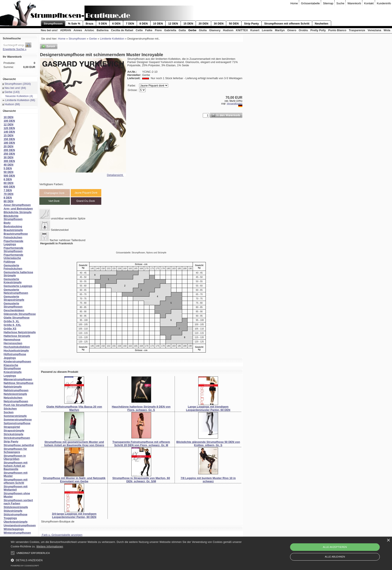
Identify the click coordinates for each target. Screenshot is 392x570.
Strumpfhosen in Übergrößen (15, 457)
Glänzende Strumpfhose (20, 314)
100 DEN (9, 121)
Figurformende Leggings (14, 243)
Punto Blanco (337, 30)
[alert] (196, 553)
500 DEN (9, 176)
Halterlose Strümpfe (17, 336)
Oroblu (303, 30)
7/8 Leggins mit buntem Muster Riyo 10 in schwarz (208, 480)
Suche (340, 3)
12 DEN (173, 24)
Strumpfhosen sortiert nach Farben (18, 502)
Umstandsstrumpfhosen (20, 525)
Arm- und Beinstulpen (18, 209)
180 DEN (9, 143)
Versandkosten (234, 103)
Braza (89, 24)
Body (7, 223)
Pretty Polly (318, 30)
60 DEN (9, 183)
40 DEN (9, 165)
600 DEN (9, 187)
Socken (9, 412)
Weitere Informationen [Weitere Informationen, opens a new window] (50, 547)
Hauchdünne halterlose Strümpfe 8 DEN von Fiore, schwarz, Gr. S (141, 408)
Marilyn (280, 30)
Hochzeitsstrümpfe (16, 350)
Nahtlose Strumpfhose (19, 383)
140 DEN (9, 132)
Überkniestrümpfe (16, 522)
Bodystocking (13, 226)
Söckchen (10, 409)
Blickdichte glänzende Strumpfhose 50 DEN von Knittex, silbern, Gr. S (208, 444)
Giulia (203, 30)
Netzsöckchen (13, 398)
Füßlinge (9, 262)
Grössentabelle (310, 3)
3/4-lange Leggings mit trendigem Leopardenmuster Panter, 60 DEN (74, 515)
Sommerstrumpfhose (18, 420)
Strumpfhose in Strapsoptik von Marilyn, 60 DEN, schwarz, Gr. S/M (141, 480)
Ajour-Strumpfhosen (17, 205)
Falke (149, 30)
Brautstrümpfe (13, 230)
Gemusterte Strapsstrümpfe (14, 298)
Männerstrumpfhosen (18, 379)
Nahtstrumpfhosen (16, 390)
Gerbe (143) (11, 92)
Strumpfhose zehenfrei (19, 445)
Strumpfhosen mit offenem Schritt (287, 24)
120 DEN (9, 128)
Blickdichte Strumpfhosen (13, 217)
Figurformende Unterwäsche (14, 256)
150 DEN (9, 139)
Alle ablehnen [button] (335, 557)
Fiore (158, 30)
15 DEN (188, 24)
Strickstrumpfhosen (17, 438)
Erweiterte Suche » (15, 49)
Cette (139, 30)
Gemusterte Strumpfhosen (13, 305)
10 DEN (158, 24)
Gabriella (170, 30)
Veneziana (374, 30)
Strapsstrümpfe (14, 431)
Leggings (10, 376)
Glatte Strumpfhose (17, 318)
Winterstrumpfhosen (17, 533)
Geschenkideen (14, 310)
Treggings (10, 518)
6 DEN (116, 24)
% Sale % (74, 24)
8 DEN (144, 24)
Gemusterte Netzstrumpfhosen (16, 291)
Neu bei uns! (49, 30)
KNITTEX (242, 30)
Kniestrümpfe (13, 372)
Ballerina (103, 30)
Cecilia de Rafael (122, 30)
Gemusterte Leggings (18, 286)
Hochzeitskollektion (17, 347)
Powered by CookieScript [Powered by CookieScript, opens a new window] (25, 566)
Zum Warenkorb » (24, 71)
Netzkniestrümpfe (15, 394)
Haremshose (12, 340)
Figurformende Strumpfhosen (14, 250)
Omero (292, 30)
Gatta (182, 30)
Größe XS (10, 329)
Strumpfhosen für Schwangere (15, 450)
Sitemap (328, 3)
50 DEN (234, 24)
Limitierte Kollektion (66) (19, 100)
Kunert (255, 30)
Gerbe (192, 30)
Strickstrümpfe (14, 434)
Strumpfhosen (53, 24)
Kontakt (369, 3)
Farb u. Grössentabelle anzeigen (62, 535)
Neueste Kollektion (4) (18, 96)
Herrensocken (13, 343)
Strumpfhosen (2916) (17, 84)
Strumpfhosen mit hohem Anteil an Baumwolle (16, 466)
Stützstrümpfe (13, 511)
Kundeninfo (384, 3)
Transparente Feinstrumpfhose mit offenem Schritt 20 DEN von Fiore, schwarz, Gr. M (141, 444)
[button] (13, 553)
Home (294, 3)
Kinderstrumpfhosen (17, 361)
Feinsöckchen (13, 237)
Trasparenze (357, 30)
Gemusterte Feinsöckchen (13, 267)
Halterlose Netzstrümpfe (20, 332)
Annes (78, 30)
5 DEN (103, 24)
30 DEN (219, 24)
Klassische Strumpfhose (12, 367)
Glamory (215, 30)
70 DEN (9, 194)
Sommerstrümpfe (15, 416)
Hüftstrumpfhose (15, 354)
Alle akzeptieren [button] (335, 547)
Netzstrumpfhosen (16, 401)
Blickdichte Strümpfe (18, 212)
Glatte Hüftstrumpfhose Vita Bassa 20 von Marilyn (74, 408)
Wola (387, 30)
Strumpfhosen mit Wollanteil (16, 488)
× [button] (388, 540)
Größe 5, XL (12, 321)
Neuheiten (322, 24)
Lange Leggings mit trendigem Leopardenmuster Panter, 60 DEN (208, 408)
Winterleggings (14, 529)
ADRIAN (66, 30)
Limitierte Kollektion (112, 39)
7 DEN (130, 24)
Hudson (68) (11, 104)
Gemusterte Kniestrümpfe (13, 281)
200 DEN (9, 150)
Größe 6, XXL (12, 325)
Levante (267, 30)
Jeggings (10, 358)
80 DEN (9, 201)
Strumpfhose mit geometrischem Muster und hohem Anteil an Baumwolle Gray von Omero (74, 444)
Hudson (228, 30)
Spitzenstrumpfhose (17, 423)
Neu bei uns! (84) (14, 88)
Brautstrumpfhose (16, 234)
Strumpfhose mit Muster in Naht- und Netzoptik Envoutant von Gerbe (74, 480)
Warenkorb (354, 3)
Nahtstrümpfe (13, 387)
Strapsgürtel (12, 427)
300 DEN (9, 161)
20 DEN (203, 24)
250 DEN (9, 154)
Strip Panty (251, 24)
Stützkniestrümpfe (16, 507)
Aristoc (89, 30)
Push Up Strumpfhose (18, 405)
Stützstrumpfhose (16, 514)
